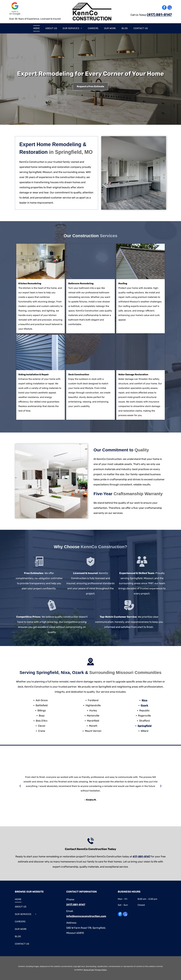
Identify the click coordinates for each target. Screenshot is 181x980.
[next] (161, 786)
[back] (20, 786)
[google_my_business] (170, 8)
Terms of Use (89, 970)
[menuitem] (37, 28)
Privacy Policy (101, 970)
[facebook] (164, 8)
